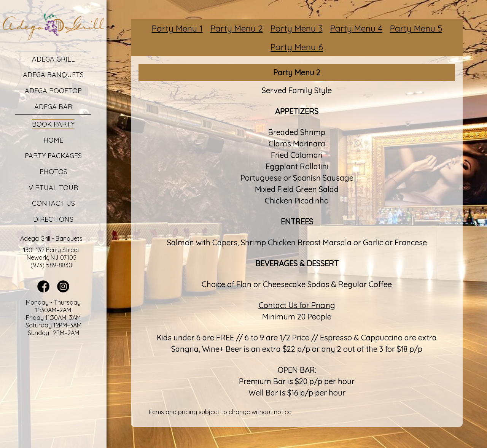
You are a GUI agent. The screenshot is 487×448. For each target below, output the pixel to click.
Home (53, 140)
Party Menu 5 (416, 28)
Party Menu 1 (177, 28)
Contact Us (53, 203)
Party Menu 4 (356, 28)
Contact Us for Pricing (297, 305)
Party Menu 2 (237, 28)
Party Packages (53, 156)
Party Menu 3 (297, 28)
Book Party (53, 124)
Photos (53, 172)
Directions (53, 219)
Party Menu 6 (297, 47)
